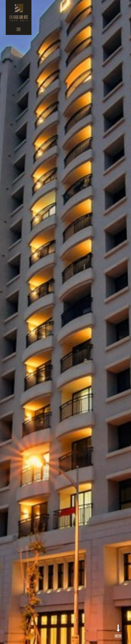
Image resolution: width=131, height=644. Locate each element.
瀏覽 (118, 631)
